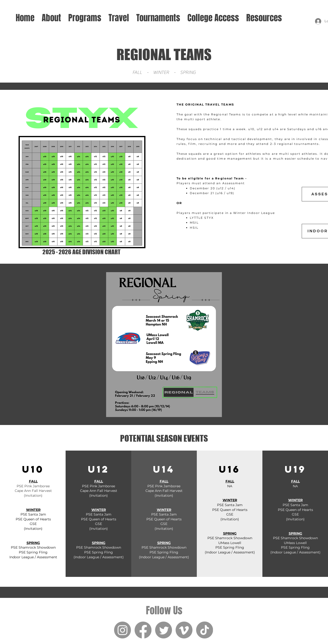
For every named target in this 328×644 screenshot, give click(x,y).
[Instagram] (123, 630)
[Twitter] (164, 630)
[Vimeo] (184, 630)
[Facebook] (143, 630)
